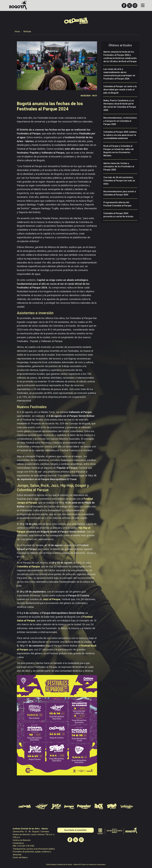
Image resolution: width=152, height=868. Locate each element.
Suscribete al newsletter (76, 830)
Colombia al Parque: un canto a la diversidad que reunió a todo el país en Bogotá (120, 90)
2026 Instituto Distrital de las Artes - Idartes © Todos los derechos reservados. (76, 864)
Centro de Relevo (20, 858)
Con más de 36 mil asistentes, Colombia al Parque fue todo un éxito (119, 181)
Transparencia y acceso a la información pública (34, 849)
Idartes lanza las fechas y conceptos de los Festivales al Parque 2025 (119, 166)
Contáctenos (18, 843)
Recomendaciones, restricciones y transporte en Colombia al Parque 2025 (120, 121)
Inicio (17, 31)
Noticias (27, 31)
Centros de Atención (22, 840)
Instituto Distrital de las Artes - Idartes (30, 829)
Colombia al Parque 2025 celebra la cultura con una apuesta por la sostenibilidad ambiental (120, 135)
